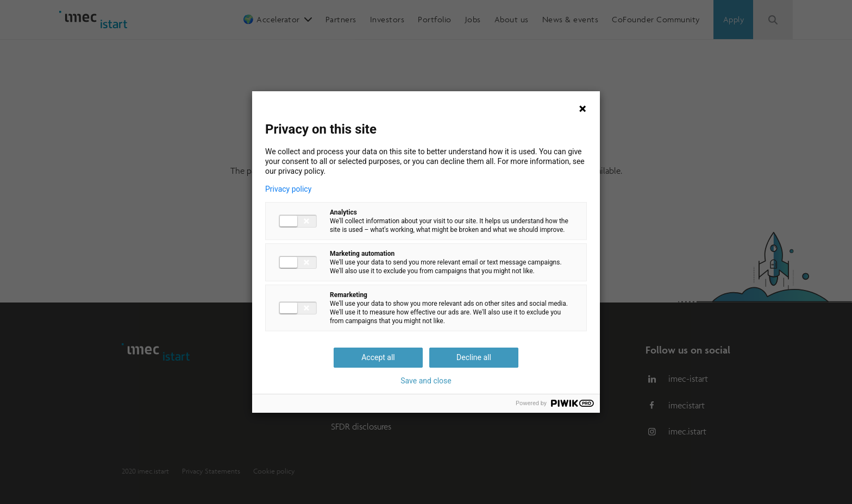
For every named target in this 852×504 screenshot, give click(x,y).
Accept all (378, 357)
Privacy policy (288, 189)
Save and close (426, 381)
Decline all (474, 357)
